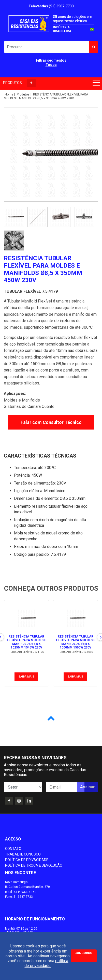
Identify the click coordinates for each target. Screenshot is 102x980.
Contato (13, 849)
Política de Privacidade (27, 860)
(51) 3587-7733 (61, 6)
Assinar (88, 787)
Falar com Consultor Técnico (51, 422)
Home (9, 94)
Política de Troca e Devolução (34, 865)
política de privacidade (46, 963)
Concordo (83, 953)
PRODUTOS (19, 83)
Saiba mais (26, 677)
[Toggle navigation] (96, 84)
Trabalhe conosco (23, 854)
